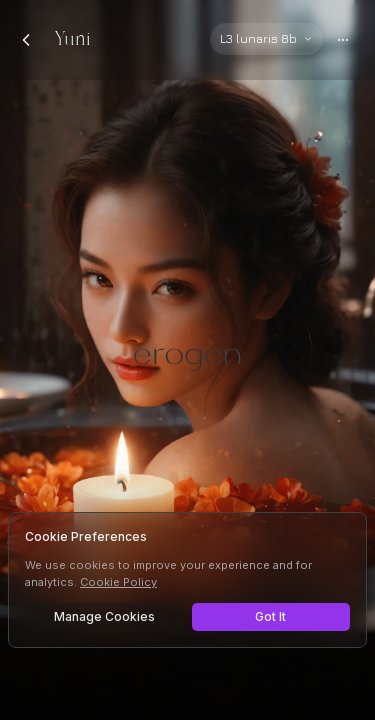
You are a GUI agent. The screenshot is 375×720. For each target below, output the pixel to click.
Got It (270, 616)
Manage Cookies (104, 616)
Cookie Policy (118, 582)
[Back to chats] (26, 40)
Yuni (72, 39)
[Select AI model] (266, 39)
